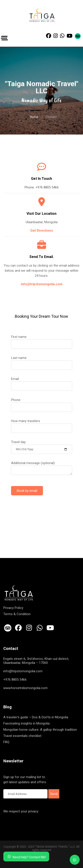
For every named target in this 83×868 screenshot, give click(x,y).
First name (42, 340)
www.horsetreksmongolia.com (25, 688)
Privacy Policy (13, 608)
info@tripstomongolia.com (42, 284)
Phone (42, 403)
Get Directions (42, 231)
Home (34, 117)
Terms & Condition (17, 614)
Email (42, 382)
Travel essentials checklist (22, 736)
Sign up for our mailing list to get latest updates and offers (25, 780)
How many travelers (42, 424)
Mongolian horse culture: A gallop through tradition (40, 730)
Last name (42, 361)
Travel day (42, 446)
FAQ (6, 742)
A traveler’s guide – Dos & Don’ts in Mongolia (36, 717)
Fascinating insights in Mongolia (26, 723)
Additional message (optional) (42, 467)
